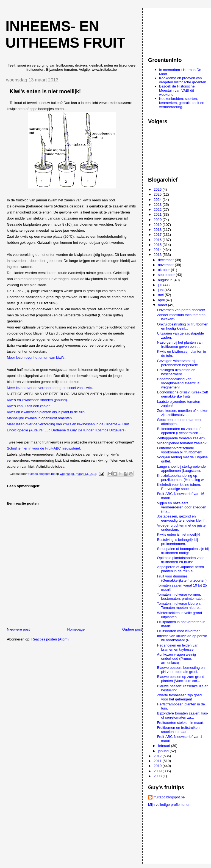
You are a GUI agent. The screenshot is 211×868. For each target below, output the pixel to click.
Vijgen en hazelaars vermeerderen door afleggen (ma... (182, 507)
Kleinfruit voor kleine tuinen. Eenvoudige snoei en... (179, 487)
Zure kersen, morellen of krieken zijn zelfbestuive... (183, 413)
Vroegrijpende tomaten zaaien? (182, 443)
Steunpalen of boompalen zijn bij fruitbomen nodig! (183, 551)
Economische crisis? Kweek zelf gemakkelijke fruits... (183, 394)
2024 (158, 200)
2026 (158, 189)
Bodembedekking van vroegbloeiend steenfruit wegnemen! (178, 383)
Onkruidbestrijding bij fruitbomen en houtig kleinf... (183, 326)
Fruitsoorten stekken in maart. (181, 723)
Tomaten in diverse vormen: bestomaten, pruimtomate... (181, 596)
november (166, 265)
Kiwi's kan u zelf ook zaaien (29, 406)
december (166, 260)
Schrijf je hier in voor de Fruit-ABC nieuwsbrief (43, 448)
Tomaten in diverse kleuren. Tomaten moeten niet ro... (179, 606)
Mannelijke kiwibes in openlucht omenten (39, 418)
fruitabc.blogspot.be (169, 797)
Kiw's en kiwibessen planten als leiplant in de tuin (46, 412)
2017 (158, 235)
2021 (158, 214)
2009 (158, 771)
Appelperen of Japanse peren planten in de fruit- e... (181, 569)
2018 (158, 230)
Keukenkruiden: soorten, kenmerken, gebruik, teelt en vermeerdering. (182, 103)
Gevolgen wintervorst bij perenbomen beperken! (178, 363)
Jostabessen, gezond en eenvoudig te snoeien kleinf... (182, 518)
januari (164, 751)
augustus (166, 280)
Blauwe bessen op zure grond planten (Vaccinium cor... (181, 679)
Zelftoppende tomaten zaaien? (181, 438)
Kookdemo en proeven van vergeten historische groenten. (183, 80)
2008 (158, 776)
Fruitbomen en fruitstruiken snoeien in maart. (178, 730)
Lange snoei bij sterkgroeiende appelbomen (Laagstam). (181, 469)
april (162, 300)
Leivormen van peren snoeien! (181, 310)
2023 (158, 205)
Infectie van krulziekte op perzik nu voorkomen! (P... (182, 638)
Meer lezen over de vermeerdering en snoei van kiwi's (49, 388)
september (167, 275)
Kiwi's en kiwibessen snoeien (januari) (37, 400)
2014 (158, 250)
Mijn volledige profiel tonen (169, 805)
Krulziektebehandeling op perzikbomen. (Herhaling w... (182, 478)
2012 (158, 756)
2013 (158, 255)
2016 (158, 240)
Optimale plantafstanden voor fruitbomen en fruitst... (181, 560)
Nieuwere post (18, 629)
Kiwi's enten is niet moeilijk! (179, 534)
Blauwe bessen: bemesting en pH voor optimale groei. (181, 670)
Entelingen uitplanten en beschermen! (176, 372)
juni (161, 290)
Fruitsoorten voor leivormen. (179, 631)
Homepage (76, 629)
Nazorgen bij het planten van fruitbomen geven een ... (180, 344)
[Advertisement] (173, 30)
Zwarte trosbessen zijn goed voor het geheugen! (180, 697)
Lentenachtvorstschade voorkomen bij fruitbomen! (180, 450)
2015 (158, 245)
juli (161, 285)
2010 (158, 766)
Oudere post (132, 629)
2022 (158, 210)
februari (165, 746)
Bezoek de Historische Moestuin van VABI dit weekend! (177, 90)
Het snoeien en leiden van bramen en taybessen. (178, 647)
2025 (158, 194)
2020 (158, 220)
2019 (158, 225)
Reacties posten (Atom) (50, 639)
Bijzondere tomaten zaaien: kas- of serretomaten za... (183, 715)
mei (161, 295)
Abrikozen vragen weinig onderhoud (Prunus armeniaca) (177, 658)
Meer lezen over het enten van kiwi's (36, 358)
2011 (158, 761)
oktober (164, 270)
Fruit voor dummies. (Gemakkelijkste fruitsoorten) (182, 578)
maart (163, 305)
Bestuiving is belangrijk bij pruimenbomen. (178, 542)
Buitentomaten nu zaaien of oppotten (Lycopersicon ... (180, 431)
